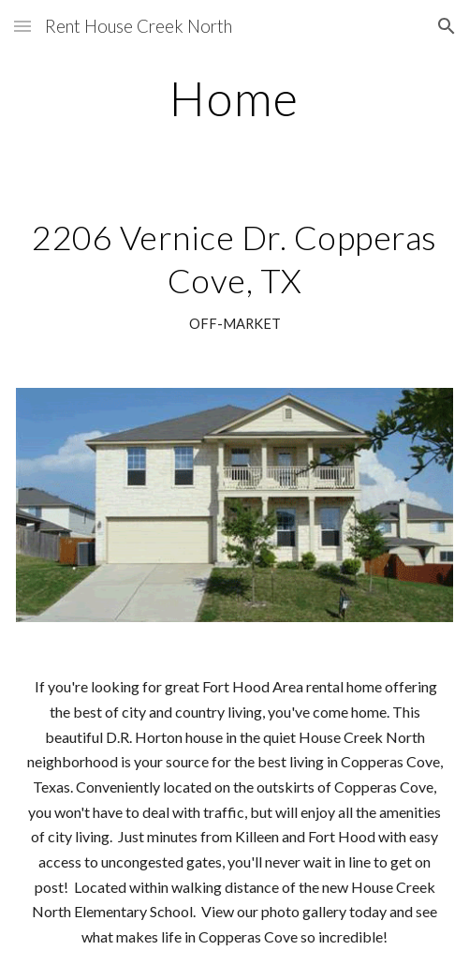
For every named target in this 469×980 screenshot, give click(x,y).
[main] (234, 98)
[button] (22, 26)
